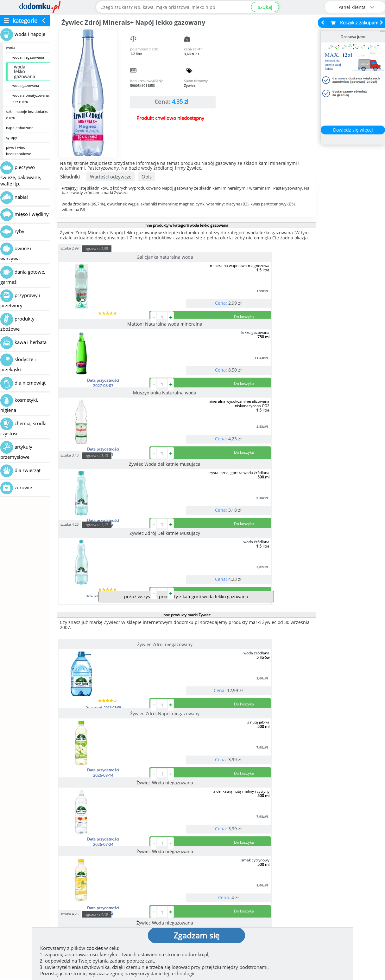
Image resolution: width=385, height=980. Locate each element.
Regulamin (211, 901)
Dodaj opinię (53, 854)
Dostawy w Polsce (240, 858)
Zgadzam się (196, 935)
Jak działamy (213, 891)
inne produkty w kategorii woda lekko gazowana (186, 225)
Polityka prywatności (223, 912)
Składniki (70, 177)
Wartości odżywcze (111, 177)
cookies (95, 948)
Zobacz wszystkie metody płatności (147, 858)
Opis (147, 177)
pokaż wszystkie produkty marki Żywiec (186, 740)
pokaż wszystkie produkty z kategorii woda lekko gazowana (186, 429)
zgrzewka (97, 248)
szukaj (265, 7)
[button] (19, 827)
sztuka (69, 248)
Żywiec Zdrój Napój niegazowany (183, 477)
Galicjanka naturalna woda (97, 257)
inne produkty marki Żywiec (186, 448)
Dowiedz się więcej (353, 130)
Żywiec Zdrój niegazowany (97, 477)
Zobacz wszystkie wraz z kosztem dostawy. (333, 858)
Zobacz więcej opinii (56, 864)
